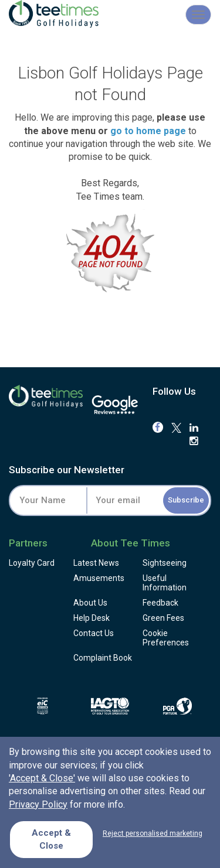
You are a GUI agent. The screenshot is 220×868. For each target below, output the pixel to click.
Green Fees (163, 618)
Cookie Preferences (166, 638)
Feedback (160, 603)
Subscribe (186, 500)
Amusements (99, 578)
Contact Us (94, 633)
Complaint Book (103, 658)
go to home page (148, 131)
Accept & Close (51, 839)
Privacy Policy (38, 804)
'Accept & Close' (42, 778)
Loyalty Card (32, 563)
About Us (90, 603)
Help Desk (92, 618)
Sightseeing (165, 563)
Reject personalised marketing (153, 833)
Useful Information (165, 583)
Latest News (96, 563)
